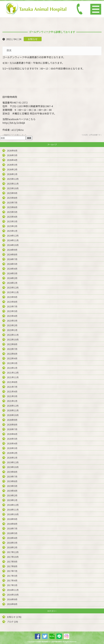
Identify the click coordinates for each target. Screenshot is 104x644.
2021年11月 (13, 377)
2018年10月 (13, 514)
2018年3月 (12, 543)
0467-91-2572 (20, 102)
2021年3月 (12, 396)
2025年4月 (12, 217)
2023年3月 (12, 321)
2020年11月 (13, 410)
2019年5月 (12, 486)
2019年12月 (13, 462)
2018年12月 (13, 505)
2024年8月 (12, 254)
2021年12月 (13, 373)
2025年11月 (13, 184)
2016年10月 (13, 595)
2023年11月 (13, 292)
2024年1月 (12, 283)
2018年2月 (12, 547)
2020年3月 (12, 448)
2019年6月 (12, 481)
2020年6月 (12, 434)
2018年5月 (12, 533)
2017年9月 (12, 562)
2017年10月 (13, 557)
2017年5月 (12, 576)
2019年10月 (13, 467)
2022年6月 (12, 354)
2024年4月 (12, 269)
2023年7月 (12, 306)
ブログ (10, 622)
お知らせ (33, 39)
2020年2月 (12, 453)
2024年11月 (13, 240)
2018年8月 (12, 524)
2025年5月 (12, 212)
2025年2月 (12, 226)
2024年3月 (12, 273)
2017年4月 (12, 580)
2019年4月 (12, 491)
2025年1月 (12, 231)
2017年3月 (12, 585)
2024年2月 (12, 278)
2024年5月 (12, 264)
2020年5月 (12, 439)
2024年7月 (12, 259)
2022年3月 (12, 363)
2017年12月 (13, 552)
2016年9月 (12, 599)
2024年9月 (12, 250)
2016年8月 (12, 604)
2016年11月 (13, 590)
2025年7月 (12, 202)
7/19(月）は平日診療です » (92, 135)
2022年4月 (12, 358)
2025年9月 (12, 193)
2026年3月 (12, 165)
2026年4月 (12, 160)
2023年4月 (12, 316)
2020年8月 (12, 425)
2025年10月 (13, 188)
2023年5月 (12, 311)
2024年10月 (13, 245)
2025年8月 (12, 198)
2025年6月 (12, 207)
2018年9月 (12, 519)
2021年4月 (12, 391)
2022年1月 (12, 368)
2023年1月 (12, 330)
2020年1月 (12, 458)
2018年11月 (13, 510)
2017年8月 (12, 566)
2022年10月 (13, 339)
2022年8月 (12, 344)
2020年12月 (13, 406)
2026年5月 (12, 155)
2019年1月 (12, 500)
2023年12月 (13, 288)
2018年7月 (12, 528)
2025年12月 (13, 179)
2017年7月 (12, 571)
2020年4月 (12, 443)
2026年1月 (12, 174)
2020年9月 (12, 420)
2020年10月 (13, 415)
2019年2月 (12, 495)
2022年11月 (13, 335)
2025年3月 (12, 221)
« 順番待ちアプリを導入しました (14, 135)
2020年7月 (12, 429)
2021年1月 (12, 401)
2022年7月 (12, 349)
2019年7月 (12, 476)
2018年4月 (12, 538)
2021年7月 (12, 387)
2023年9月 (12, 297)
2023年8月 (12, 302)
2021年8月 (12, 382)
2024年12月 (13, 236)
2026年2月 (12, 169)
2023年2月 (12, 325)
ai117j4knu (17, 130)
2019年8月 (12, 472)
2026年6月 (12, 151)
